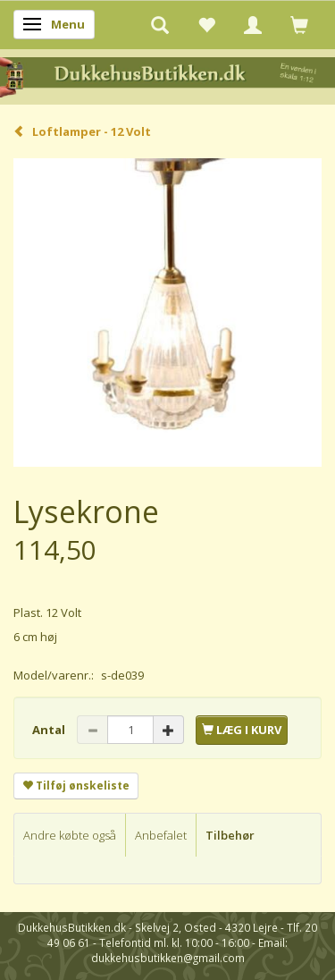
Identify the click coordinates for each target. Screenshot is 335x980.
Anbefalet (161, 835)
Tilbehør (230, 835)
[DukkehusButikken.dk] (167, 76)
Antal (50, 730)
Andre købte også (70, 835)
